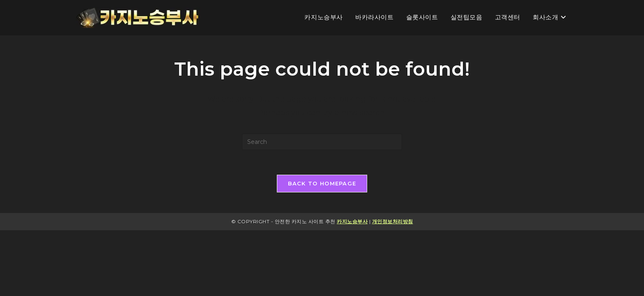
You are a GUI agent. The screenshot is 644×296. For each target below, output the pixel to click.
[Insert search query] (322, 142)
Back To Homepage (322, 183)
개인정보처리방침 (393, 221)
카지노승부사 (352, 221)
